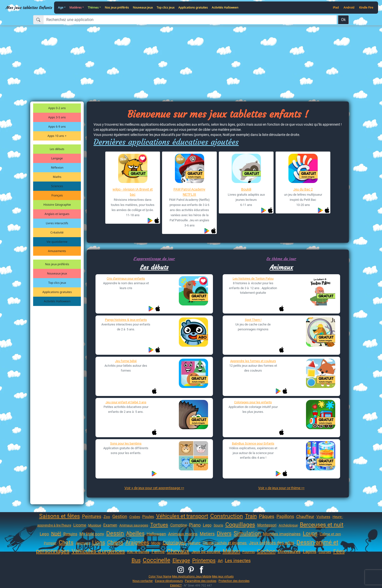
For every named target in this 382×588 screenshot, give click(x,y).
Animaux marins (183, 534)
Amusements (57, 251)
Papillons (285, 516)
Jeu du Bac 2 (303, 189)
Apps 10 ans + (57, 136)
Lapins (310, 552)
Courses (325, 552)
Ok (343, 20)
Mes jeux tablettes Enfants (29, 8)
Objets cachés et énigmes (225, 543)
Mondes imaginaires (282, 534)
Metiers (207, 534)
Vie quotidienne (57, 242)
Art (220, 561)
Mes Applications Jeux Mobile (192, 576)
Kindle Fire (366, 7)
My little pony (92, 534)
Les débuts (57, 149)
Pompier (50, 543)
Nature (194, 543)
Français (57, 195)
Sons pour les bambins (126, 443)
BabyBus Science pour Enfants (253, 443)
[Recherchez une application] (190, 20)
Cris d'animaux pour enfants (126, 279)
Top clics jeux (166, 7)
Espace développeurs (169, 581)
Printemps (204, 560)
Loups (310, 533)
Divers (224, 533)
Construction (227, 516)
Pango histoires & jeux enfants (126, 320)
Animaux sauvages (134, 525)
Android (349, 7)
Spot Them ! (253, 320)
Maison (231, 551)
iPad (336, 7)
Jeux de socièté (206, 552)
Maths (57, 177)
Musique (95, 525)
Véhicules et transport (182, 516)
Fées (339, 551)
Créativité (57, 232)
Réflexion (57, 167)
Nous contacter (143, 581)
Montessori (267, 525)
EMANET (176, 585)
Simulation (247, 533)
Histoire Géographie (57, 205)
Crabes (135, 517)
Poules (148, 517)
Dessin (115, 533)
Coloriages (174, 543)
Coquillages (240, 525)
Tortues (159, 525)
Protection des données (234, 581)
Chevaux (178, 551)
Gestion (120, 516)
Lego (207, 525)
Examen (110, 525)
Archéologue (288, 525)
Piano (195, 525)
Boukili (246, 189)
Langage (57, 158)
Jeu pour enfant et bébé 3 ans (126, 402)
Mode (156, 543)
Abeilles (135, 533)
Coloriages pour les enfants (253, 402)
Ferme (158, 552)
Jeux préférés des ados (272, 543)
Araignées (137, 542)
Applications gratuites (193, 7)
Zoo (107, 517)
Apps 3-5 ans (57, 117)
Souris (218, 525)
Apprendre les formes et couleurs (253, 361)
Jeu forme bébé (126, 361)
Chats (66, 542)
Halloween (156, 534)
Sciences (57, 186)
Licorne (80, 525)
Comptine (179, 525)
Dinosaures (289, 552)
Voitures (323, 517)
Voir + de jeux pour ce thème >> (281, 488)
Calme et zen (330, 534)
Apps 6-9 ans (57, 127)
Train (251, 516)
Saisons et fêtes (60, 516)
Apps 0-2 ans (57, 108)
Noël (56, 534)
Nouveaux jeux (143, 7)
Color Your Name (160, 576)
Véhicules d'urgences (98, 551)
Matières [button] (76, 7)
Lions (99, 542)
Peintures (92, 516)
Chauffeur (305, 517)
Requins (70, 534)
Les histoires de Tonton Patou (253, 279)
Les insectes (238, 561)
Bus (136, 560)
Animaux (281, 267)
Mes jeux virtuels (223, 576)
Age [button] (61, 7)
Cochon (266, 551)
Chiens (115, 542)
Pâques (267, 516)
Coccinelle (157, 560)
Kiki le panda (138, 552)
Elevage (181, 560)
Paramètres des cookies (201, 581)
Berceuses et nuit (322, 525)
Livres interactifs (57, 223)
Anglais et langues (57, 214)
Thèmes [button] (93, 7)
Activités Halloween (225, 7)
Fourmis (249, 552)
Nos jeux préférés (117, 7)
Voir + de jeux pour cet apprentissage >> (154, 488)
